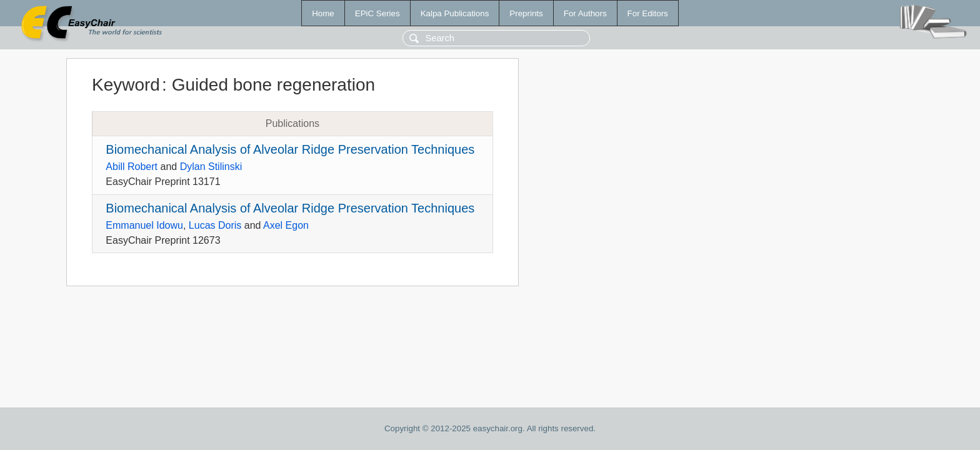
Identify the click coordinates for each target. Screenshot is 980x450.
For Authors (585, 13)
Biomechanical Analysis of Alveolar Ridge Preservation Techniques (290, 149)
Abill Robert (132, 167)
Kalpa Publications (455, 13)
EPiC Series (377, 13)
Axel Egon (286, 225)
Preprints (526, 13)
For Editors (648, 13)
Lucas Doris (215, 225)
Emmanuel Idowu (144, 225)
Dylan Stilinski (211, 167)
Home (323, 13)
